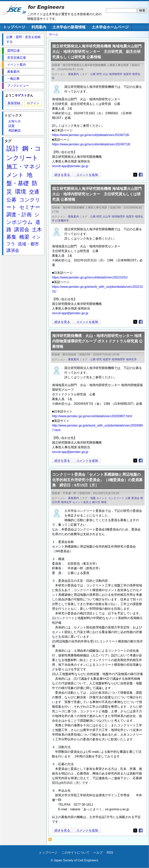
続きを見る (62, 175)
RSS (110, 853)
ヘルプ (98, 853)
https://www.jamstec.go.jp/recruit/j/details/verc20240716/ (91, 135)
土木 (37, 229)
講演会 (13, 250)
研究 (99, 74)
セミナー (30, 207)
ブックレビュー (18, 86)
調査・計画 (19, 215)
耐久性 (96, 502)
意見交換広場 (16, 58)
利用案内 (39, 27)
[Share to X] (135, 175)
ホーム (54, 34)
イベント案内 (16, 65)
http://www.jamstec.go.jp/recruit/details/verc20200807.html (92, 416)
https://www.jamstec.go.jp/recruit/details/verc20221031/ (90, 277)
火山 (105, 74)
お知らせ (15, 121)
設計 (13, 148)
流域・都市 (28, 244)
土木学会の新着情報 (69, 27)
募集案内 (74, 74)
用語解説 (15, 130)
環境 (104, 502)
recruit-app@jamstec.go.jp (70, 166)
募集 (11, 237)
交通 (34, 192)
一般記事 (13, 79)
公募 (93, 74)
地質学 (127, 74)
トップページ (14, 27)
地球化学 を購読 (51, 841)
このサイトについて (75, 853)
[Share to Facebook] (141, 175)
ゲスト (22, 95)
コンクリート (116, 498)
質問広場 (13, 51)
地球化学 (131, 359)
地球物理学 (116, 74)
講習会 (22, 229)
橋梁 (24, 237)
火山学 (107, 216)
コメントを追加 (87, 175)
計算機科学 (62, 221)
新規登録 (14, 103)
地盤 (93, 498)
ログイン (33, 103)
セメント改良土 (82, 502)
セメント (102, 498)
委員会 (135, 498)
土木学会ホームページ (110, 27)
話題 (11, 126)
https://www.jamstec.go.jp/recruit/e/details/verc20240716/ (91, 144)
